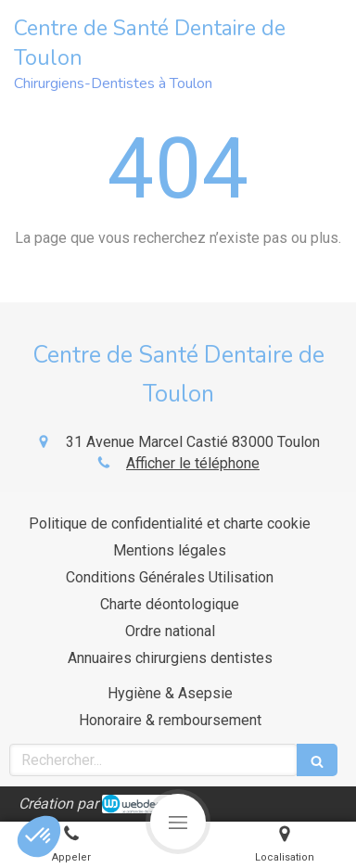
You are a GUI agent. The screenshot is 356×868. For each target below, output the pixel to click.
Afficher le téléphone (193, 463)
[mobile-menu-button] (178, 822)
